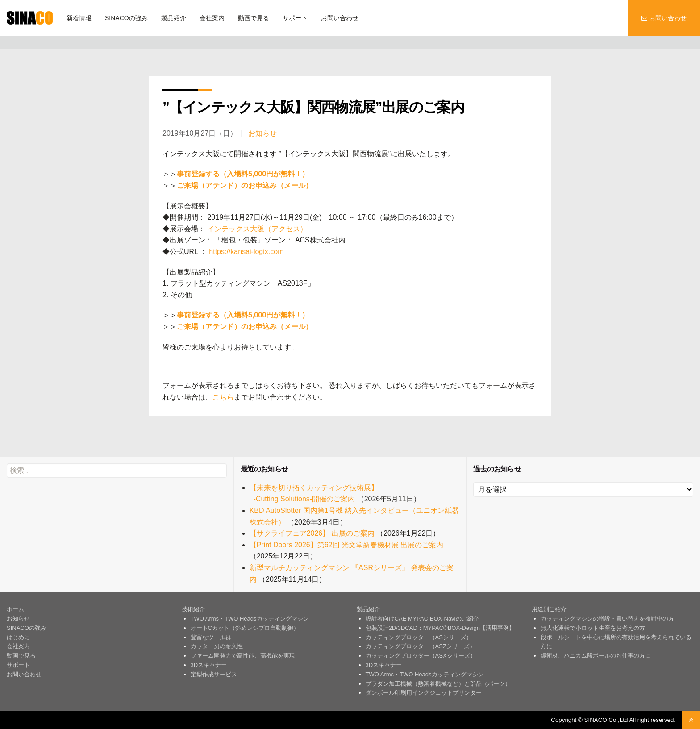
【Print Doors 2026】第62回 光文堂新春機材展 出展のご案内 (347, 545)
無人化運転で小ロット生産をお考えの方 (593, 628)
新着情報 (79, 18)
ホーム (15, 609)
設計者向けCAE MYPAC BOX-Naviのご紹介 (422, 619)
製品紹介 (174, 18)
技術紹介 (193, 609)
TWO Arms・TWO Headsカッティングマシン (250, 619)
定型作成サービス (214, 674)
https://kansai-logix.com (246, 252)
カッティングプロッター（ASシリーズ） (419, 637)
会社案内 (212, 18)
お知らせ (262, 133)
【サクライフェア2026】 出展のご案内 (312, 533)
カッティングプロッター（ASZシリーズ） (421, 646)
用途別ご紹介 (549, 609)
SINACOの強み (126, 18)
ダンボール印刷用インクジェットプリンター (424, 693)
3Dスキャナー (209, 665)
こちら (223, 397)
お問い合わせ (340, 18)
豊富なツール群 (211, 637)
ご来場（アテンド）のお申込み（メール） (245, 185)
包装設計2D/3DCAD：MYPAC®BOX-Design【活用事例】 (440, 628)
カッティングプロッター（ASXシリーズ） (421, 656)
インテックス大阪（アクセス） (256, 229)
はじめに (18, 637)
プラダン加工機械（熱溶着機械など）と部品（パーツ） (438, 684)
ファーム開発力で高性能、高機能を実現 (243, 656)
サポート (295, 18)
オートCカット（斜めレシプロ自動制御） (245, 628)
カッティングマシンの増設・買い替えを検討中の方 (607, 619)
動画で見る (254, 18)
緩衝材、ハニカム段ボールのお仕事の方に (596, 656)
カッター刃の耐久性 (217, 646)
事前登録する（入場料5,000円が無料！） (243, 174)
